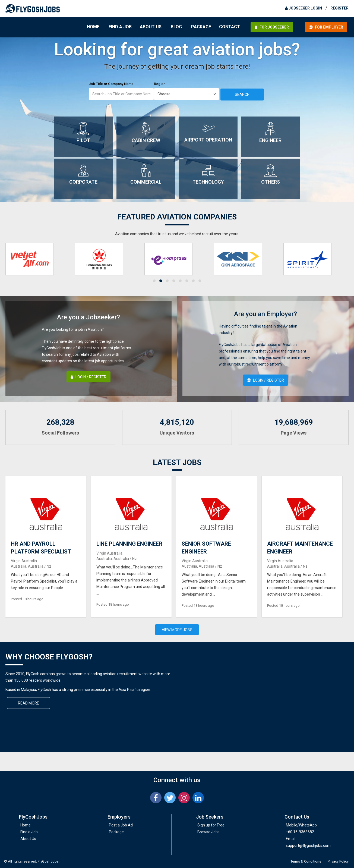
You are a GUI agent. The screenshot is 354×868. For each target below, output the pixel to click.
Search (242, 95)
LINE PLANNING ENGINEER (129, 544)
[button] (154, 281)
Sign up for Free (211, 825)
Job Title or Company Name (111, 84)
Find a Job (120, 27)
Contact (230, 27)
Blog (176, 27)
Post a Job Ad (121, 825)
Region (160, 84)
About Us (151, 27)
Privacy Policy (338, 861)
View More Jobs (177, 630)
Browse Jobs (208, 832)
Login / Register (88, 377)
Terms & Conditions (306, 861)
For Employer (326, 27)
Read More (29, 703)
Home (93, 27)
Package (201, 27)
